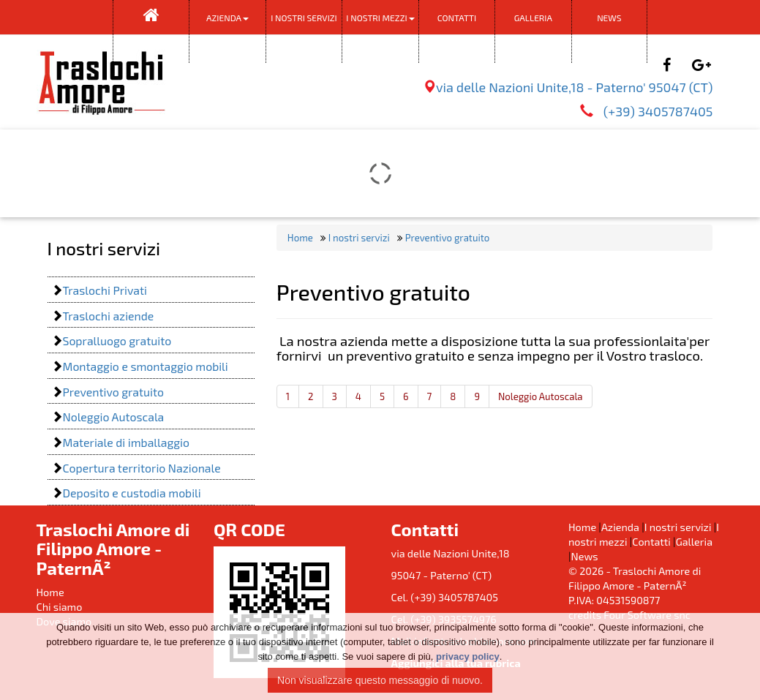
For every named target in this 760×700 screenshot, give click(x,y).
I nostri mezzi (380, 18)
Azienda (227, 18)
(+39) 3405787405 (657, 111)
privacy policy (468, 656)
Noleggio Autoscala (541, 396)
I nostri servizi (304, 30)
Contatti (457, 18)
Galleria (533, 18)
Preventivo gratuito (446, 238)
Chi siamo (60, 607)
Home (300, 238)
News (609, 18)
